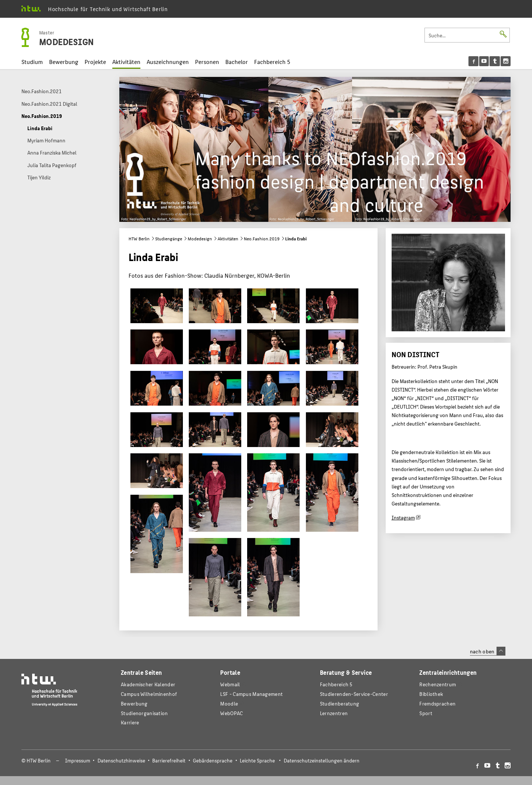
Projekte (95, 62)
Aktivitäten (126, 62)
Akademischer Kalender (148, 684)
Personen (207, 62)
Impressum (78, 760)
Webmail (230, 684)
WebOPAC (231, 713)
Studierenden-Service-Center (354, 694)
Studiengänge (169, 238)
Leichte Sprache (257, 760)
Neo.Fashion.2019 (262, 238)
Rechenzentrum (438, 684)
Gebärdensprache (213, 760)
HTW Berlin (139, 238)
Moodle (229, 703)
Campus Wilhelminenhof (149, 694)
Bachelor (237, 62)
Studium (32, 62)
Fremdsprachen (437, 703)
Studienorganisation (144, 713)
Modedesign (200, 238)
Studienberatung (340, 703)
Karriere (130, 722)
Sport (426, 713)
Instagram (403, 517)
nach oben (488, 651)
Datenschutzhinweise (121, 760)
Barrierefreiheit (169, 760)
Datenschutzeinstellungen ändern (322, 760)
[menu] (490, 61)
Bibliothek (431, 694)
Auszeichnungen (168, 62)
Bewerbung (64, 62)
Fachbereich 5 (272, 62)
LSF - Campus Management (251, 694)
